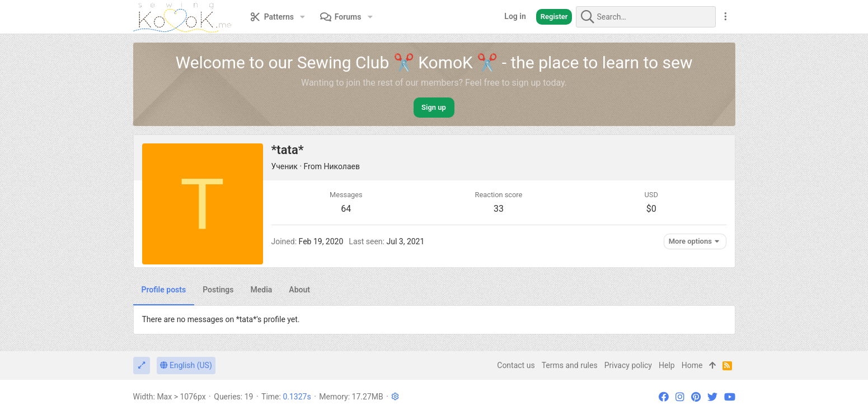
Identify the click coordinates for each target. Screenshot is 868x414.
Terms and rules (570, 365)
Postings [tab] (218, 290)
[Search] (646, 17)
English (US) (186, 365)
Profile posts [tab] (164, 290)
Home (692, 365)
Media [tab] (262, 290)
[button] (302, 17)
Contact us (516, 365)
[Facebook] (664, 397)
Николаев (342, 166)
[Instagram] (680, 397)
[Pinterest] (696, 397)
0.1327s (297, 397)
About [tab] (299, 290)
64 (346, 209)
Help (667, 365)
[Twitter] (712, 397)
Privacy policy (628, 365)
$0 (651, 209)
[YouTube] (730, 397)
